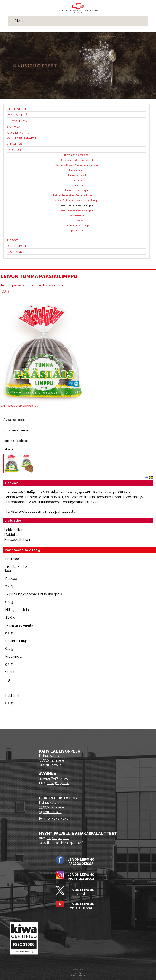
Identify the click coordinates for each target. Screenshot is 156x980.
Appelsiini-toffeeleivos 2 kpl (77, 160)
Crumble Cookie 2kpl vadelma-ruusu (77, 165)
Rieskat (12, 240)
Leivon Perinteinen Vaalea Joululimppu (77, 200)
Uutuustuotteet (20, 109)
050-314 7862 (58, 783)
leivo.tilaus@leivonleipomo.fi (61, 843)
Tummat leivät (18, 121)
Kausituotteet (18, 150)
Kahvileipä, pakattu (21, 138)
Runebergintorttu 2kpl (77, 226)
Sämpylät (14, 127)
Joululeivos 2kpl (77, 175)
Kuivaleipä (15, 144)
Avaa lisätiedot (14, 420)
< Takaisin (7, 449)
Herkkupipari (77, 170)
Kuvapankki (16, 252)
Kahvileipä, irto (18, 133)
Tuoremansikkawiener (77, 155)
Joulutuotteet (18, 246)
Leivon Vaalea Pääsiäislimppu (77, 210)
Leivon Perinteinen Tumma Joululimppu (77, 195)
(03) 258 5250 (58, 819)
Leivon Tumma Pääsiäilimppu (77, 205)
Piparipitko (77, 221)
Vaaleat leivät (18, 115)
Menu (19, 21)
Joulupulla (77, 180)
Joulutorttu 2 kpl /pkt (77, 190)
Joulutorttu (77, 185)
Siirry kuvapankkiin (17, 430)
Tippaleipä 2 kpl (77, 231)
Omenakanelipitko (77, 215)
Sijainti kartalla (50, 765)
